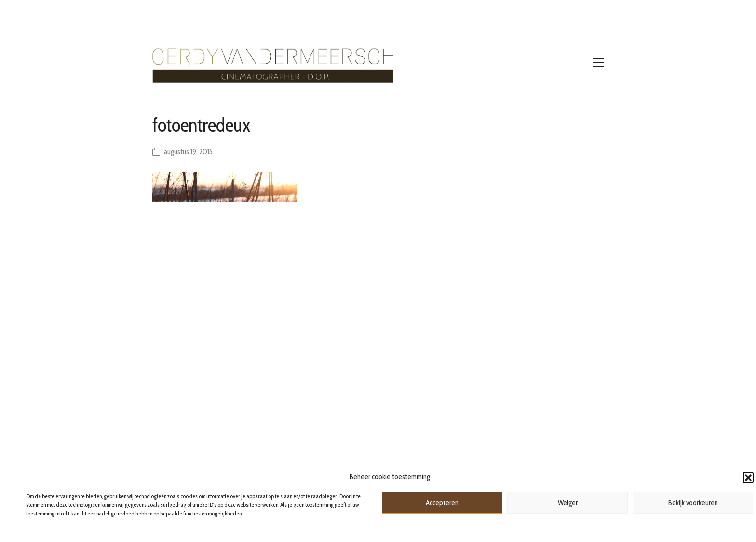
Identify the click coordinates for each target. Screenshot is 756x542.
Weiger (568, 503)
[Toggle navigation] (598, 63)
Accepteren (442, 503)
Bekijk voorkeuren (693, 503)
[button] (748, 477)
